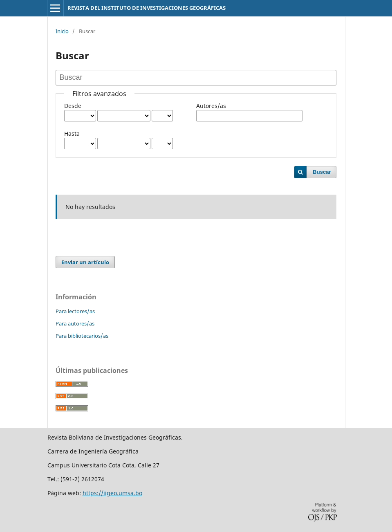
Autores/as (211, 106)
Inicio (62, 31)
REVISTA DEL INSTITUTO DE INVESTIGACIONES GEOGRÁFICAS (147, 8)
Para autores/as (75, 323)
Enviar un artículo (85, 262)
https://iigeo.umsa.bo (112, 493)
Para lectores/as (75, 311)
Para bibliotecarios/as (82, 336)
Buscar (322, 172)
